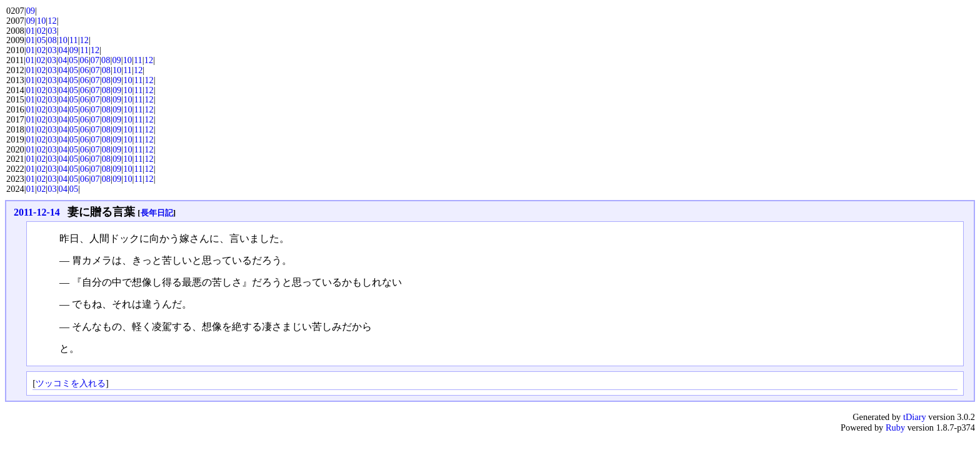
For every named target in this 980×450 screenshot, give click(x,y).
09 (31, 11)
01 (31, 31)
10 (41, 21)
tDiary (915, 417)
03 (52, 31)
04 (63, 50)
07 (95, 60)
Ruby (895, 427)
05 (41, 40)
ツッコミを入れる (71, 383)
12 (52, 21)
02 (41, 31)
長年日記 (157, 213)
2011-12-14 (37, 212)
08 (52, 40)
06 (84, 60)
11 (74, 40)
